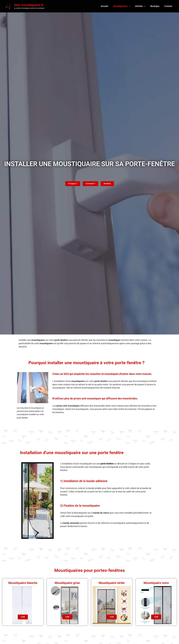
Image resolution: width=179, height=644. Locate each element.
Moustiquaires (123, 6)
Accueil (107, 6)
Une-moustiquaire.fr (29, 5)
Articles (142, 6)
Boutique (156, 6)
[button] (131, 6)
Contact (168, 6)
